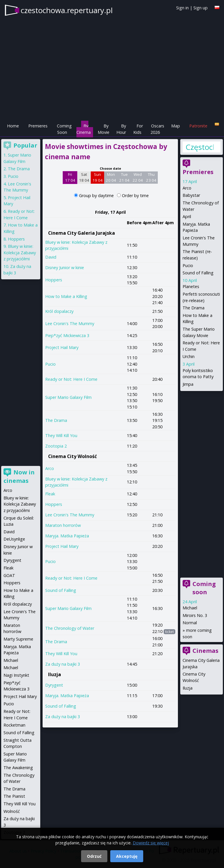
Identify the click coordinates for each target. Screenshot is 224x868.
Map (176, 126)
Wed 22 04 (138, 177)
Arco (50, 468)
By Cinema (84, 129)
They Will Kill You (61, 435)
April (187, 216)
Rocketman (14, 725)
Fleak (50, 494)
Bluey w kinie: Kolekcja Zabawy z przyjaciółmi (20, 252)
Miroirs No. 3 (195, 615)
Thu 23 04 (151, 177)
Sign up (201, 8)
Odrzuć (94, 856)
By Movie (104, 129)
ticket (169, 632)
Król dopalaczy (59, 311)
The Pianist (14, 796)
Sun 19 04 (98, 177)
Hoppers (54, 280)
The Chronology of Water (70, 628)
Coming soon (204, 588)
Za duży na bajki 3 (63, 664)
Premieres (38, 126)
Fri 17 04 (70, 177)
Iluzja (55, 674)
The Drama (56, 420)
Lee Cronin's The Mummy (70, 323)
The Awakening (18, 768)
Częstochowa (199, 147)
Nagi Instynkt (16, 675)
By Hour (121, 129)
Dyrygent (54, 685)
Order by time (135, 195)
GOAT (9, 575)
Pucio (50, 364)
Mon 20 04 (111, 177)
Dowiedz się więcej (151, 843)
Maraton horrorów (63, 525)
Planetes (191, 286)
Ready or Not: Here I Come (71, 379)
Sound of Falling (61, 590)
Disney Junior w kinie (65, 268)
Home (13, 126)
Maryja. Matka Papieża (67, 536)
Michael (190, 608)
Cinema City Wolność (72, 456)
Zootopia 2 (56, 446)
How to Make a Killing (66, 296)
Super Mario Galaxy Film (68, 397)
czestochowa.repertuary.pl (67, 10)
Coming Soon (64, 129)
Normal (190, 623)
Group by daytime (97, 195)
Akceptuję (127, 856)
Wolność (12, 811)
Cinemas (205, 651)
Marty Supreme (18, 639)
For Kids (138, 129)
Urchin (189, 356)
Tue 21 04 (124, 177)
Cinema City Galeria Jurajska (82, 233)
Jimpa (188, 384)
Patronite (198, 126)
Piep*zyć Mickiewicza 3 (67, 335)
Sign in (182, 8)
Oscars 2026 (157, 129)
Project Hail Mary (62, 347)
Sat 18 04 (84, 177)
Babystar (191, 195)
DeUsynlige (14, 539)
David (51, 257)
